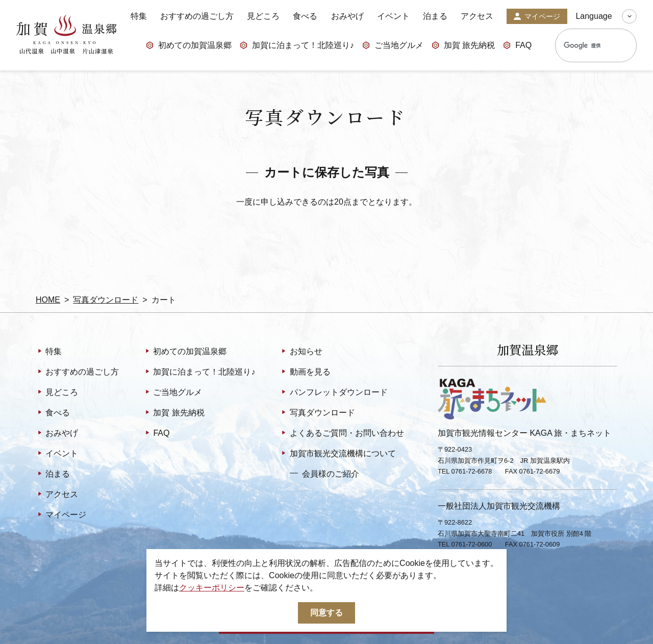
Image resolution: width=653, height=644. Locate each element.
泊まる (435, 16)
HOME (48, 300)
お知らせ (301, 352)
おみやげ (347, 16)
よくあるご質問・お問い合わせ (342, 434)
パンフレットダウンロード (333, 393)
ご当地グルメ (393, 46)
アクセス (477, 16)
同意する (326, 613)
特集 (139, 16)
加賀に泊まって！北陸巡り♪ (297, 46)
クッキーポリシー (212, 588)
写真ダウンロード (106, 300)
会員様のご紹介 (324, 474)
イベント (393, 16)
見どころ (263, 16)
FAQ (517, 46)
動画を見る (305, 373)
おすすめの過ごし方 (197, 16)
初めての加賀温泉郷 (189, 46)
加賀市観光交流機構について (337, 454)
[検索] (585, 45)
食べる (305, 16)
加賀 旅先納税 (463, 46)
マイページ (537, 17)
